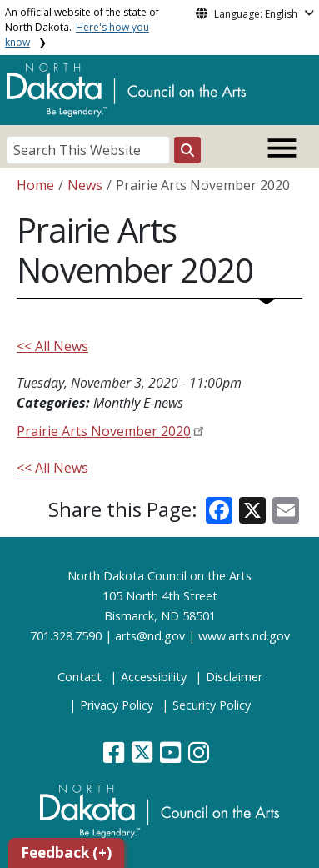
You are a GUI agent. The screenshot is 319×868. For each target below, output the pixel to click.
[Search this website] (187, 150)
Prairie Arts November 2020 (104, 431)
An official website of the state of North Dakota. (82, 27)
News (85, 185)
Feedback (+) (66, 853)
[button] (115, 757)
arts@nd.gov (150, 636)
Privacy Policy (117, 705)
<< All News (52, 346)
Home (35, 185)
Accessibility (154, 677)
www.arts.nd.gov (244, 636)
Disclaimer (234, 677)
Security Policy (212, 705)
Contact (80, 677)
